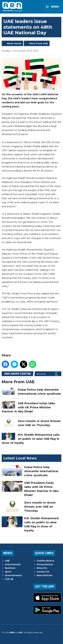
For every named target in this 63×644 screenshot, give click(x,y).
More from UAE (39, 43)
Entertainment (14, 575)
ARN (12, 632)
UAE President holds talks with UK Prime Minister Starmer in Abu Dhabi (28, 407)
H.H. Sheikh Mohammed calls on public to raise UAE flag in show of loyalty (31, 439)
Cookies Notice (45, 561)
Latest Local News (20, 458)
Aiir (21, 632)
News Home (14, 43)
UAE (7, 561)
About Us (42, 568)
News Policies (45, 575)
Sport (8, 572)
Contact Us (43, 572)
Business (10, 568)
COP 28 (9, 579)
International (13, 564)
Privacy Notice (45, 564)
